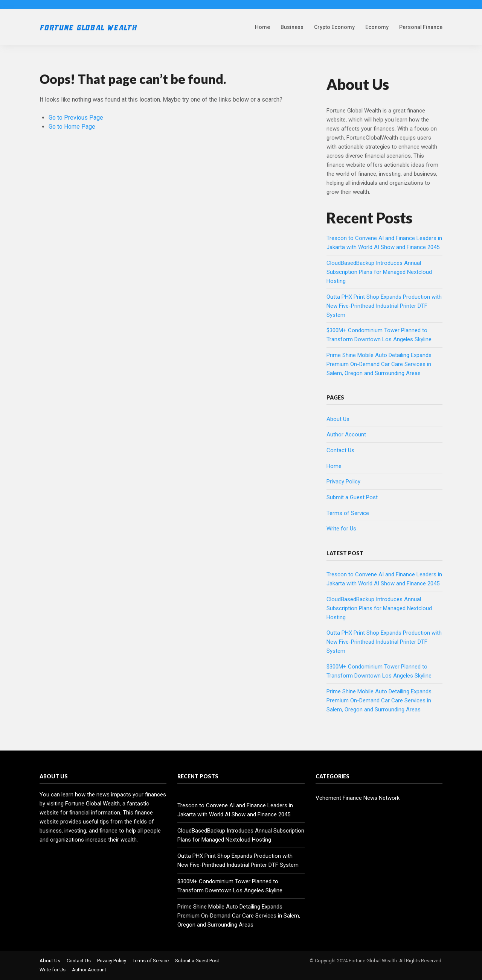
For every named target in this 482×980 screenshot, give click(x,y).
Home (262, 27)
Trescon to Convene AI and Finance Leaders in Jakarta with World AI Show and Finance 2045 (235, 810)
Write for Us (341, 529)
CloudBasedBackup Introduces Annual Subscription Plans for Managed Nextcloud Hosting (379, 272)
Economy (377, 27)
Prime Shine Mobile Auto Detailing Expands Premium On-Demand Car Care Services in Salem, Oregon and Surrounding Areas (379, 364)
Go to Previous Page (76, 118)
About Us (338, 419)
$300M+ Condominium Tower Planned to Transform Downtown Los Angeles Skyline (230, 886)
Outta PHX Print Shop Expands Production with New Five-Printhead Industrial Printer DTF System (384, 306)
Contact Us (340, 450)
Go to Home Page (72, 127)
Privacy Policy (343, 482)
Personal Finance (421, 27)
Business (292, 27)
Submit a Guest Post (352, 497)
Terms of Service (348, 513)
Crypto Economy (334, 27)
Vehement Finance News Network (358, 798)
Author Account (346, 435)
